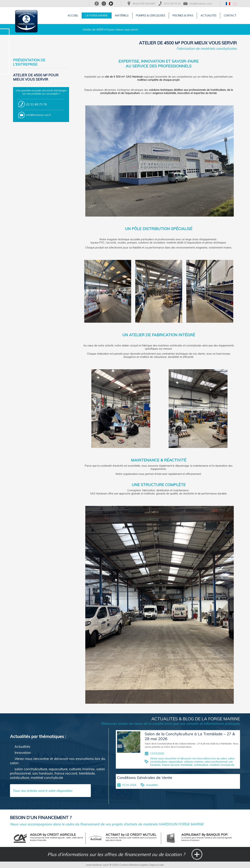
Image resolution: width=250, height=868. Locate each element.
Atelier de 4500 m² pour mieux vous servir (110, 29)
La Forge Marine (97, 16)
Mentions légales (139, 865)
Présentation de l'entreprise (29, 62)
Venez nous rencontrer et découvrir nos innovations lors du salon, (189, 758)
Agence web (157, 865)
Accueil (73, 16)
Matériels (122, 16)
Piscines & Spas (183, 16)
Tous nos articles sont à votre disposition (42, 791)
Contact (230, 16)
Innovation (23, 753)
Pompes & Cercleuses (151, 16)
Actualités (209, 16)
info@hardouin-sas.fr (201, 4)
